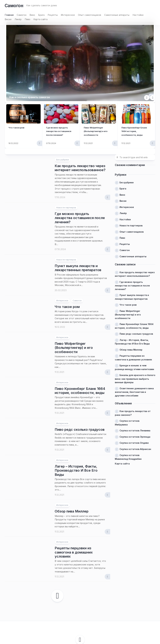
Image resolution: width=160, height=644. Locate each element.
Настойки (138, 15)
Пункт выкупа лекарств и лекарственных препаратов (78, 235)
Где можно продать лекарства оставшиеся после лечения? (80, 185)
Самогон (14, 6)
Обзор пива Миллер (72, 478)
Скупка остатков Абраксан (135, 416)
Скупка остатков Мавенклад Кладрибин (128, 424)
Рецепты (53, 15)
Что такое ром (18, 94)
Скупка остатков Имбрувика (127, 389)
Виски (8, 19)
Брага (41, 15)
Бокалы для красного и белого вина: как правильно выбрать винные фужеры (135, 345)
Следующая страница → (57, 563)
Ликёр (18, 19)
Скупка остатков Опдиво (134, 410)
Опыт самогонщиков (90, 15)
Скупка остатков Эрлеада (135, 404)
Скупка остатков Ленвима (135, 397)
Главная (9, 15)
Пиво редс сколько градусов (80, 396)
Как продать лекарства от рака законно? (133, 380)
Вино (32, 15)
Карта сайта (40, 19)
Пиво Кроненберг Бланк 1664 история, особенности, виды (135, 98)
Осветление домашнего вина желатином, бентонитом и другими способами (134, 359)
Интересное (68, 15)
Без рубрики (63, 126)
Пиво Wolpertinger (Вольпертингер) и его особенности (98, 98)
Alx (99, 623)
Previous (147, 64)
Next (153, 64)
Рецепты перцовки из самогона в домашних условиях (74, 519)
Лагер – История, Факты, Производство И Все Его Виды (76, 437)
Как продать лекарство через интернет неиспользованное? (80, 135)
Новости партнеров (66, 174)
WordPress (79, 623)
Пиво (27, 19)
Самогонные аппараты (117, 15)
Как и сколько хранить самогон (38, 63)
